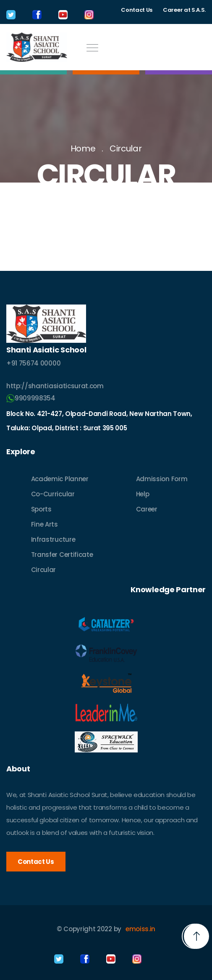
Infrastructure (53, 539)
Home (83, 148)
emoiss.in (140, 929)
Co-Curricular (53, 494)
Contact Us (137, 10)
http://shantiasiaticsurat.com (55, 386)
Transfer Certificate (62, 555)
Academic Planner (60, 479)
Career (147, 509)
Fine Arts (44, 524)
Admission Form (162, 479)
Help (143, 494)
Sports (41, 509)
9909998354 (31, 398)
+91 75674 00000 (33, 363)
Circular (126, 148)
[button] (196, 936)
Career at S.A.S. (184, 10)
